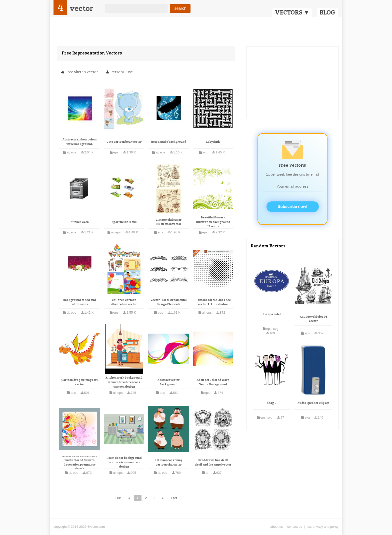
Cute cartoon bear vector (124, 142)
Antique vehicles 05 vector (313, 319)
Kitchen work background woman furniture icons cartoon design (124, 382)
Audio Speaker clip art (313, 403)
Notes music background (168, 142)
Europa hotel (272, 314)
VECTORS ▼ (292, 12)
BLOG (327, 12)
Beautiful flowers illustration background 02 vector (213, 222)
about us (276, 527)
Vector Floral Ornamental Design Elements (169, 302)
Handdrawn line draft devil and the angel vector (213, 462)
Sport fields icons (124, 222)
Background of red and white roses (80, 302)
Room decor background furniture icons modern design (124, 462)
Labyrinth (213, 142)
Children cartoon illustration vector (124, 302)
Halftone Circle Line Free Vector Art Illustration (213, 302)
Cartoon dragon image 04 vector (79, 382)
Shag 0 (272, 403)
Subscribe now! (293, 207)
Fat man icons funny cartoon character (168, 462)
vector (81, 8)
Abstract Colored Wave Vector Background (213, 382)
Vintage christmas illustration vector (168, 222)
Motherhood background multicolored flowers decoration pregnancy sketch (79, 462)
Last (174, 498)
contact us (295, 527)
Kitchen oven (80, 222)
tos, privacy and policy (322, 527)
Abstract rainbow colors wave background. (80, 142)
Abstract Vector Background (169, 382)
